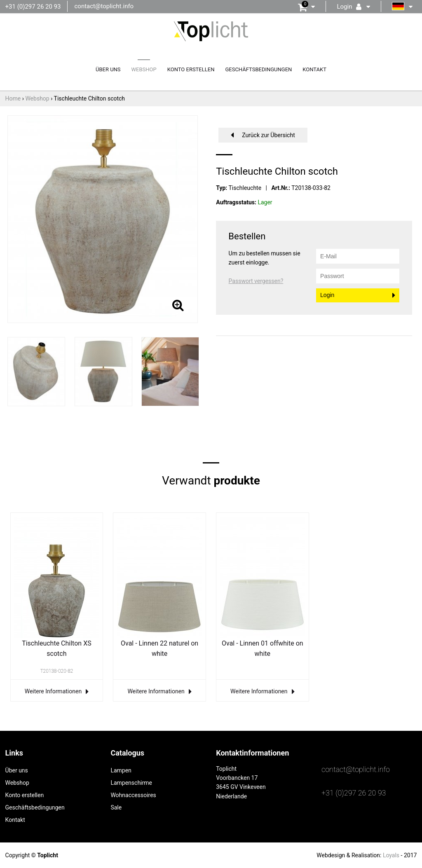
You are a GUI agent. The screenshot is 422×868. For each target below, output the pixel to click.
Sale (116, 807)
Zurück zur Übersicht (268, 135)
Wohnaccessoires (133, 795)
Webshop (144, 69)
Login (327, 295)
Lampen (121, 770)
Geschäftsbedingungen (258, 69)
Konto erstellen (191, 69)
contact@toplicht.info (104, 6)
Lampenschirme (131, 783)
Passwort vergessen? (256, 281)
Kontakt (314, 69)
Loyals (391, 855)
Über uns (108, 69)
